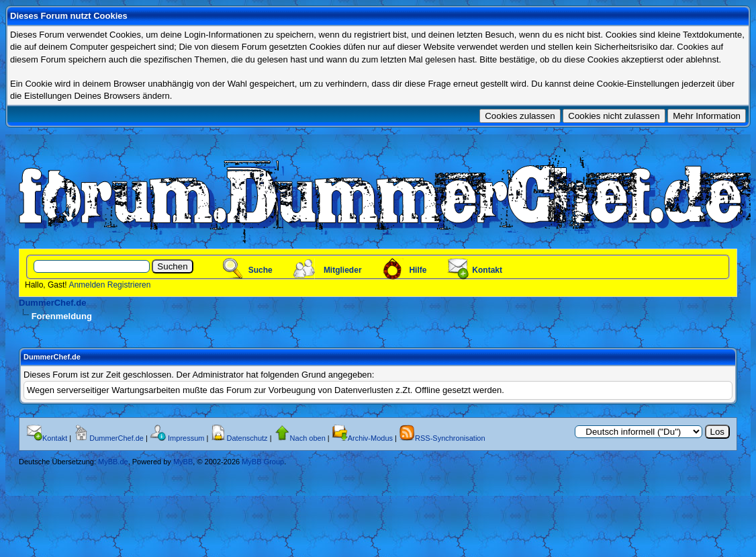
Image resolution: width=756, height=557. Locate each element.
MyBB (183, 462)
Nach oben (308, 438)
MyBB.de (113, 462)
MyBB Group (263, 462)
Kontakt (487, 270)
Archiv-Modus (370, 438)
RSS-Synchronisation (450, 438)
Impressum (186, 438)
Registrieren (129, 285)
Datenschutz (247, 438)
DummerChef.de (52, 303)
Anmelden (87, 285)
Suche (261, 270)
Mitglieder (343, 270)
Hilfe (418, 270)
